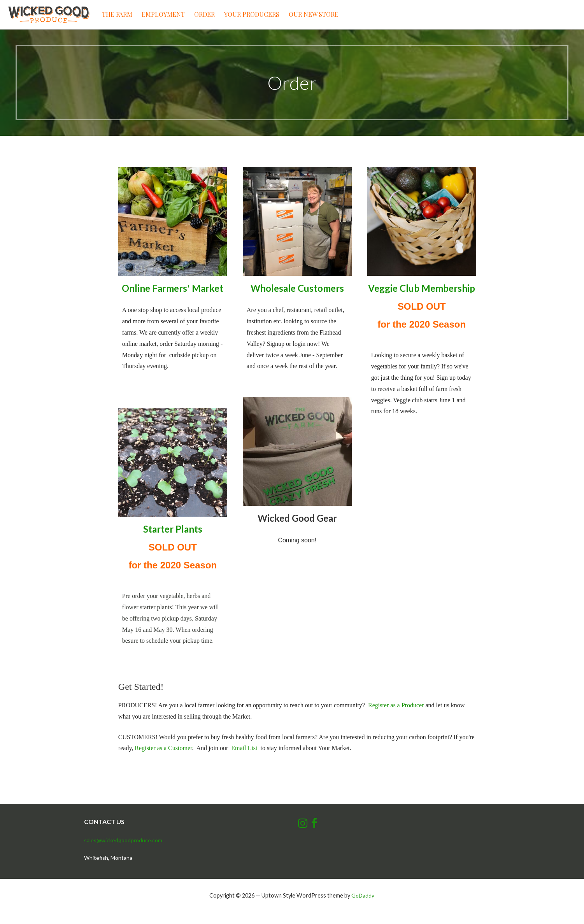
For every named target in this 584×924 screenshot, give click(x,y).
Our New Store (314, 14)
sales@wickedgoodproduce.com (123, 840)
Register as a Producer (396, 705)
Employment (163, 14)
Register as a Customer (163, 748)
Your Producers (252, 14)
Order (204, 14)
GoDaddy (363, 895)
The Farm (117, 14)
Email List (244, 748)
